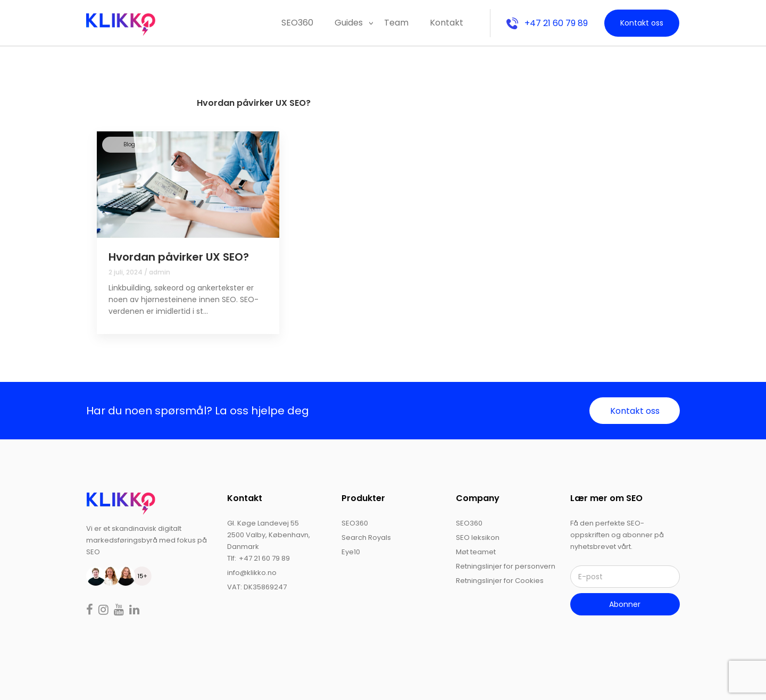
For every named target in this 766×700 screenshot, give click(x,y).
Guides (349, 23)
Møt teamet (476, 552)
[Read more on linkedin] (134, 611)
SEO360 (297, 23)
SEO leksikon (478, 537)
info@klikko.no (252, 573)
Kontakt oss (642, 23)
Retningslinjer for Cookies (500, 581)
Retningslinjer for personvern (506, 566)
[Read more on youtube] (120, 611)
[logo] (121, 503)
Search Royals (366, 537)
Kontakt (447, 23)
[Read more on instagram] (105, 611)
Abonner (625, 604)
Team (396, 23)
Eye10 (351, 552)
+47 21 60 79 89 (547, 23)
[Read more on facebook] (91, 611)
